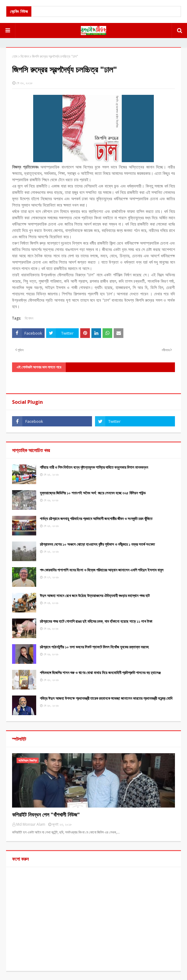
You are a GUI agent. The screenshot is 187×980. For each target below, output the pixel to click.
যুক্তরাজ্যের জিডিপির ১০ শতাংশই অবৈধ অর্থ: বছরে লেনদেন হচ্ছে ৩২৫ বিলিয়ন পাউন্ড (93, 493)
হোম (15, 56)
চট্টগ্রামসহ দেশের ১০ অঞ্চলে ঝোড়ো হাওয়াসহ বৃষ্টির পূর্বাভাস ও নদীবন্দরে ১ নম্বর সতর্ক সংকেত (97, 544)
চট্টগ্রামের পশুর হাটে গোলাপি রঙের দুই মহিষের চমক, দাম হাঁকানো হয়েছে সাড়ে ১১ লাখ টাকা (96, 621)
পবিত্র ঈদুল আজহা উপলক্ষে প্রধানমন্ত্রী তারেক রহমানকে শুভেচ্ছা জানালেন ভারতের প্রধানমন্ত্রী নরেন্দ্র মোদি (106, 698)
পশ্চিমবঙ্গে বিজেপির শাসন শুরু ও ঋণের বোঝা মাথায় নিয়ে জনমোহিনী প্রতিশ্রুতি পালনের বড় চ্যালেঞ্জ (100, 673)
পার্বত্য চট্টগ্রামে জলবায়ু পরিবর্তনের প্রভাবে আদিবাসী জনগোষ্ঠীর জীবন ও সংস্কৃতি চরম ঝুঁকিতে (96, 519)
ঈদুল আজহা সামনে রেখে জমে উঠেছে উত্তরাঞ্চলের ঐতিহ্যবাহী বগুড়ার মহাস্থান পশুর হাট (95, 596)
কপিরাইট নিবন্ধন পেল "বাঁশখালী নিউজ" (46, 815)
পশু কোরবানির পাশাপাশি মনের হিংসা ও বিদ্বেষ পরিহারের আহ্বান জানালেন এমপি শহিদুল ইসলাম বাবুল (102, 570)
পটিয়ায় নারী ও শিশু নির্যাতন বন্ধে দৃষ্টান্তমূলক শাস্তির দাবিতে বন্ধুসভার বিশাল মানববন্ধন (94, 467)
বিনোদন (25, 56)
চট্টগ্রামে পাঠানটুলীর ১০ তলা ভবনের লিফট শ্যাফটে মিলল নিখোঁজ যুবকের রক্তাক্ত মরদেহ (94, 647)
